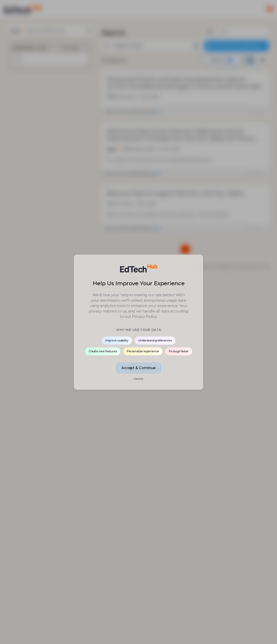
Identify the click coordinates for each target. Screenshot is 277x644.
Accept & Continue (138, 368)
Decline (138, 379)
